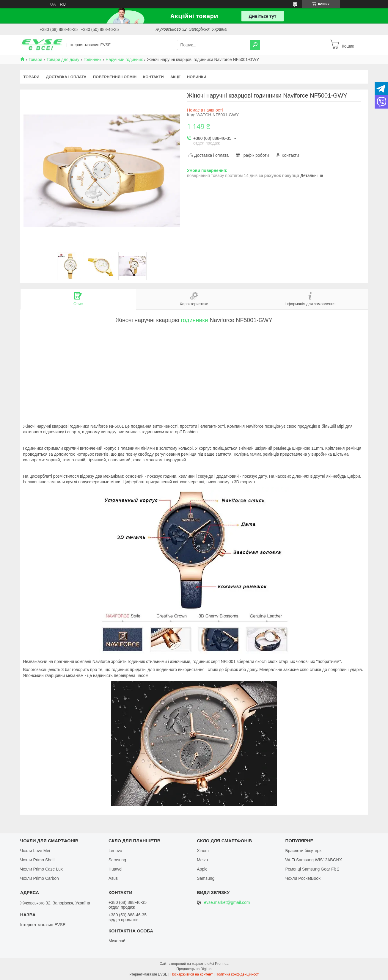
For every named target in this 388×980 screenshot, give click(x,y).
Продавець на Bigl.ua (194, 969)
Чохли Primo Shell (37, 860)
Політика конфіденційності (238, 974)
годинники (194, 320)
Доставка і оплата (66, 77)
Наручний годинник (124, 59)
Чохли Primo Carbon (40, 878)
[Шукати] (255, 45)
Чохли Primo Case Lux (41, 869)
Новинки (197, 77)
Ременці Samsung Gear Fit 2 (312, 869)
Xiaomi (203, 851)
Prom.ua (222, 964)
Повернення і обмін (115, 77)
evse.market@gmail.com (227, 903)
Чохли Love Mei (35, 851)
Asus (113, 878)
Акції (175, 77)
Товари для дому (63, 59)
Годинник (92, 59)
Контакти (153, 77)
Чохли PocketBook (303, 878)
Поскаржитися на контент (191, 974)
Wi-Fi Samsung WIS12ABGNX (314, 860)
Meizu (202, 860)
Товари (35, 59)
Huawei (116, 869)
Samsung (117, 860)
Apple (202, 869)
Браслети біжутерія (304, 851)
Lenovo (115, 851)
